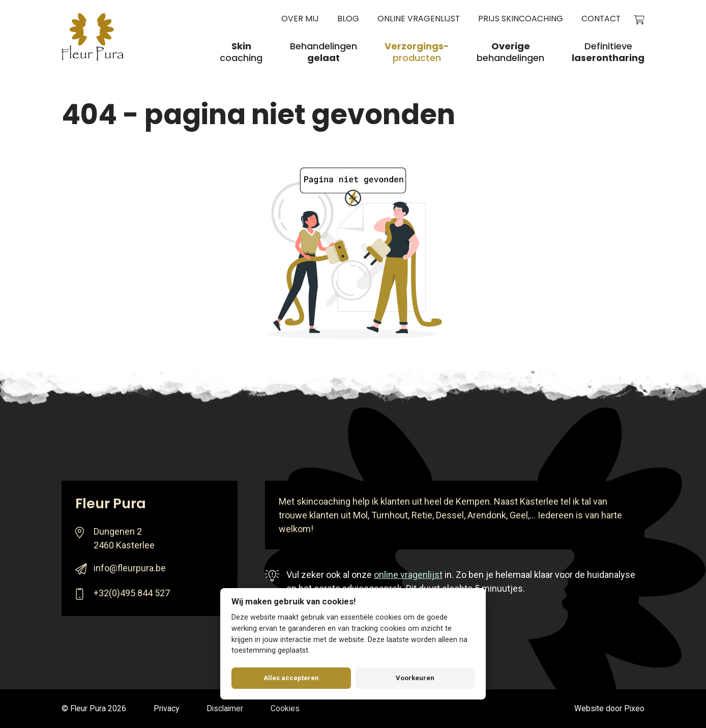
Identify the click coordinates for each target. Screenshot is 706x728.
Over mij (300, 19)
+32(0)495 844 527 (132, 593)
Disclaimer (225, 708)
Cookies (285, 708)
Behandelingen (323, 53)
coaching (241, 53)
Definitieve (608, 53)
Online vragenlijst (419, 19)
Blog (348, 19)
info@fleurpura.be (130, 568)
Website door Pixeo (609, 708)
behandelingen (510, 53)
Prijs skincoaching (521, 19)
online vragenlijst (408, 575)
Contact (601, 19)
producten (417, 53)
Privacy (166, 708)
